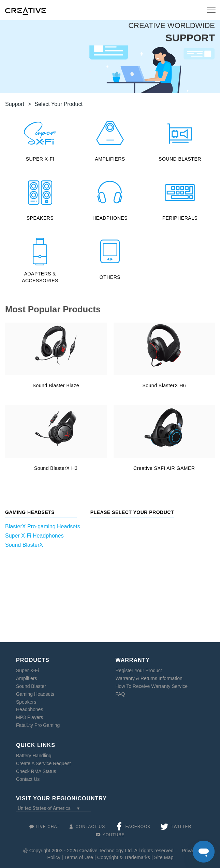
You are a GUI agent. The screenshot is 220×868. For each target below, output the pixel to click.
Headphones (30, 709)
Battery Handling (34, 756)
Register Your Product (139, 670)
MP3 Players (30, 717)
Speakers (26, 702)
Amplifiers (26, 678)
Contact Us (28, 779)
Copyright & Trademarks (124, 857)
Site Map (164, 857)
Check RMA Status (36, 771)
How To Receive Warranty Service (152, 686)
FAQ (120, 694)
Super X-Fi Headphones (34, 536)
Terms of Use (79, 857)
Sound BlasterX (24, 545)
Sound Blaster (31, 686)
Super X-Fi (27, 670)
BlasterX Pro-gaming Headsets (43, 526)
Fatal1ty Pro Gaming (38, 725)
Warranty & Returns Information (149, 678)
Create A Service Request (43, 763)
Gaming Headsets (35, 694)
